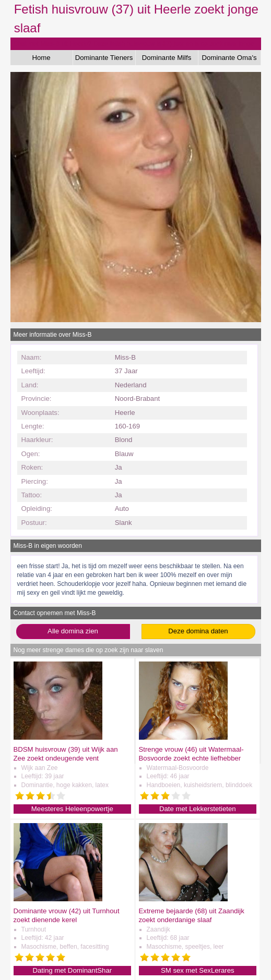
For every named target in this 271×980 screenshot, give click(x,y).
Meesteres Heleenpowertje (72, 809)
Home (41, 58)
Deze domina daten (198, 631)
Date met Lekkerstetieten (198, 809)
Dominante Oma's (229, 58)
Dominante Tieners (104, 58)
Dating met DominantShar (72, 970)
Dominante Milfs (167, 58)
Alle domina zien (73, 631)
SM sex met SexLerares (198, 970)
